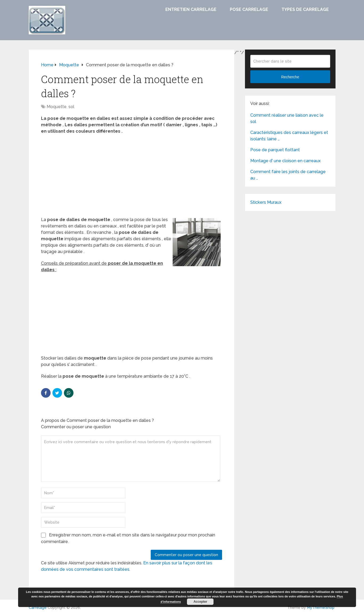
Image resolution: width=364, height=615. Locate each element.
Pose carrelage (249, 9)
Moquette (57, 107)
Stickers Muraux (266, 202)
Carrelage (38, 608)
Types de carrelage (305, 9)
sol (71, 107)
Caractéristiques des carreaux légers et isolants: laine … (289, 136)
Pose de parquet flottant (275, 150)
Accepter (200, 602)
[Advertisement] (132, 177)
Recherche (290, 77)
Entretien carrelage (191, 9)
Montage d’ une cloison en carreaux (285, 161)
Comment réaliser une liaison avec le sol (287, 118)
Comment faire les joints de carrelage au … (288, 175)
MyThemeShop (321, 608)
